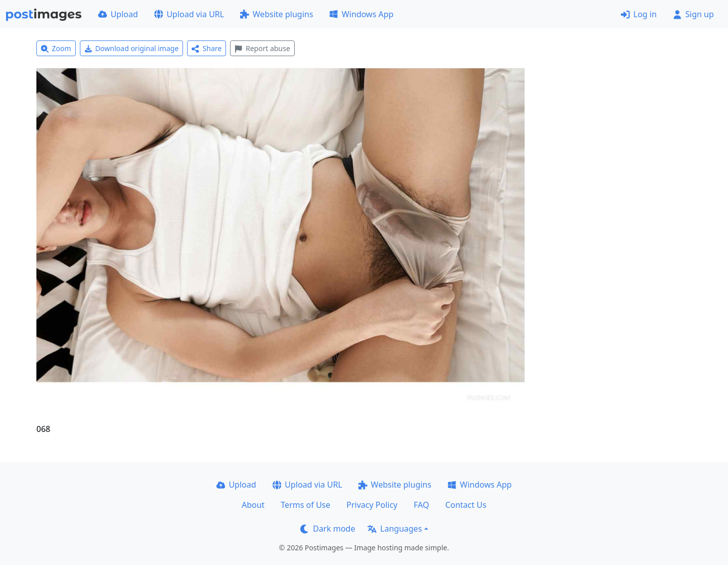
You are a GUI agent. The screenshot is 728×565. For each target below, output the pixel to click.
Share (207, 48)
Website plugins (277, 14)
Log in (639, 14)
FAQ (421, 505)
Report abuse (262, 48)
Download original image (132, 48)
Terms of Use (305, 505)
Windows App (361, 14)
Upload (118, 14)
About (253, 505)
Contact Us (466, 505)
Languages (395, 529)
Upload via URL (189, 14)
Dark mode (328, 529)
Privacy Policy (372, 505)
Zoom (56, 48)
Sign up (693, 14)
